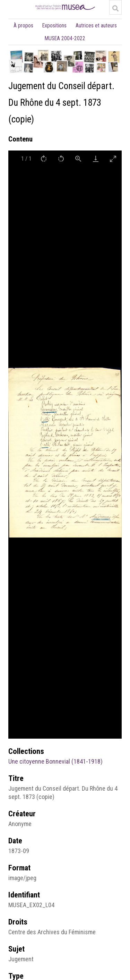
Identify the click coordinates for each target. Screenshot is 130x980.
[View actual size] (78, 159)
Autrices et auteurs (96, 25)
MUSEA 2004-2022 (65, 38)
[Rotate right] (44, 159)
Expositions (54, 25)
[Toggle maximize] (113, 159)
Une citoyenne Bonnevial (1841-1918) (55, 761)
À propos (23, 25)
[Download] (96, 159)
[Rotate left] (61, 159)
